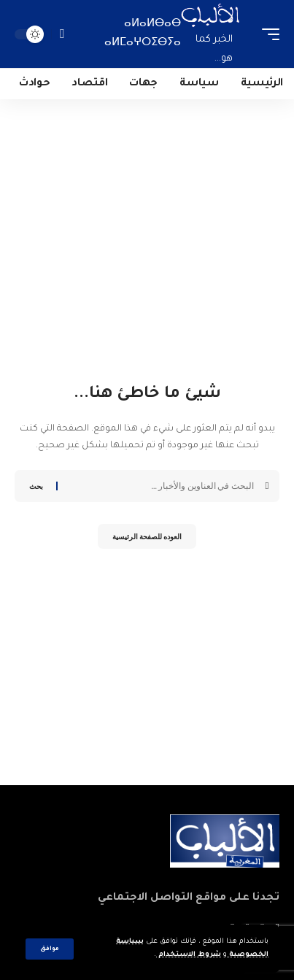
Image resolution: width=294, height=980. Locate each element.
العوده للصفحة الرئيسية (147, 536)
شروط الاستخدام (189, 955)
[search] (62, 34)
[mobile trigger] (267, 34)
